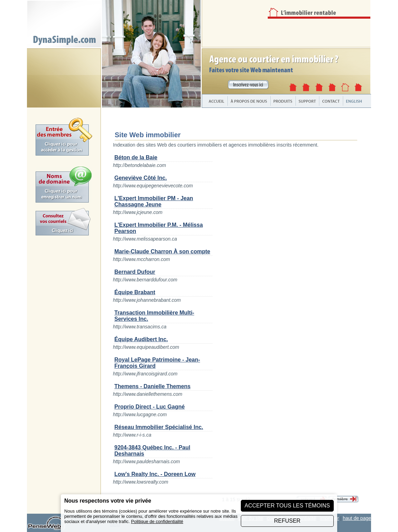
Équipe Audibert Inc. (141, 339)
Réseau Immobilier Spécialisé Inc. (159, 427)
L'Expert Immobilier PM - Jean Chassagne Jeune (154, 201)
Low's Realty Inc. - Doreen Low (155, 474)
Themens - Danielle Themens (153, 386)
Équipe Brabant (135, 292)
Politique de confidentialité (157, 521)
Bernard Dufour (135, 272)
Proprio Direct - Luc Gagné (150, 407)
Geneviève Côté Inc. (141, 178)
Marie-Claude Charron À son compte (162, 251)
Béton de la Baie (136, 157)
